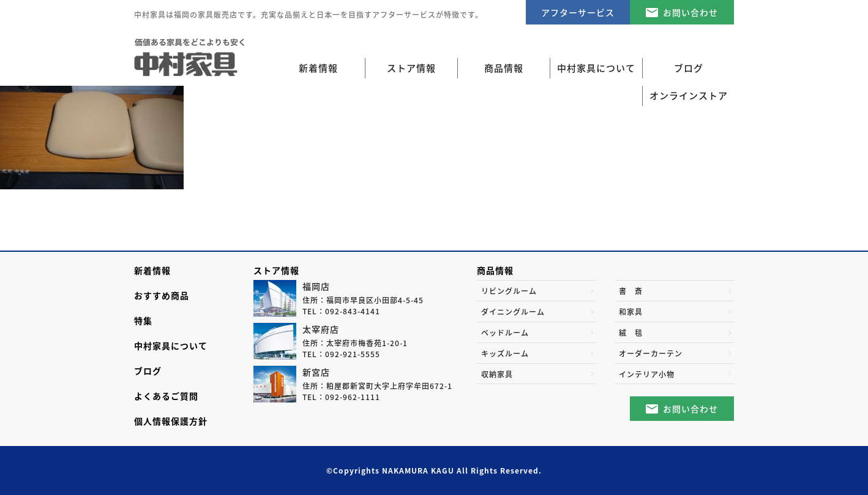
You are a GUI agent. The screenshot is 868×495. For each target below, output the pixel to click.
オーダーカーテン (651, 353)
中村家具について (171, 346)
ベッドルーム (505, 333)
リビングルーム (509, 291)
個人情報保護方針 (171, 421)
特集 (143, 320)
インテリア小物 (647, 374)
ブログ (148, 371)
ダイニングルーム (513, 312)
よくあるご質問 (166, 396)
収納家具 (497, 374)
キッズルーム (505, 353)
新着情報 (318, 68)
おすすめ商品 (162, 295)
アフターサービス (578, 12)
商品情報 (495, 270)
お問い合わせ (690, 12)
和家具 (631, 312)
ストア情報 (276, 270)
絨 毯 (631, 333)
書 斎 (631, 291)
